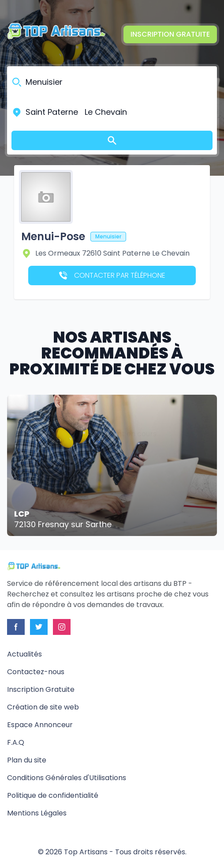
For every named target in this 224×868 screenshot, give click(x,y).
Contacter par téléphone (112, 275)
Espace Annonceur (40, 725)
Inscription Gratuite (170, 34)
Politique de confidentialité (53, 795)
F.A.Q (16, 742)
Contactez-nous (36, 672)
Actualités (24, 654)
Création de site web (43, 707)
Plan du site (27, 760)
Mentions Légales (37, 813)
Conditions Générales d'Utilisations (67, 778)
